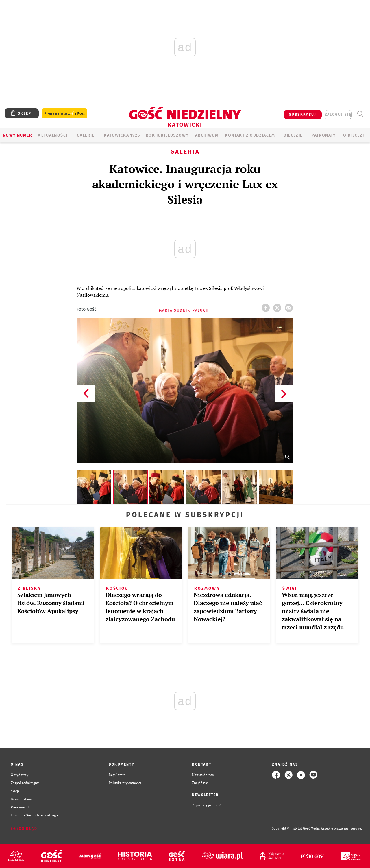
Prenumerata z (64, 114)
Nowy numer (17, 135)
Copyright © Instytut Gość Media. (296, 829)
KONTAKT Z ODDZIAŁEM (250, 135)
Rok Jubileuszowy (167, 135)
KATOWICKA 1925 (122, 135)
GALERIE (86, 135)
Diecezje (293, 135)
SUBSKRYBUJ (303, 115)
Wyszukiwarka (360, 114)
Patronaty (324, 135)
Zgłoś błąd (24, 829)
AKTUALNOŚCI (53, 135)
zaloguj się (338, 115)
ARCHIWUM (207, 135)
